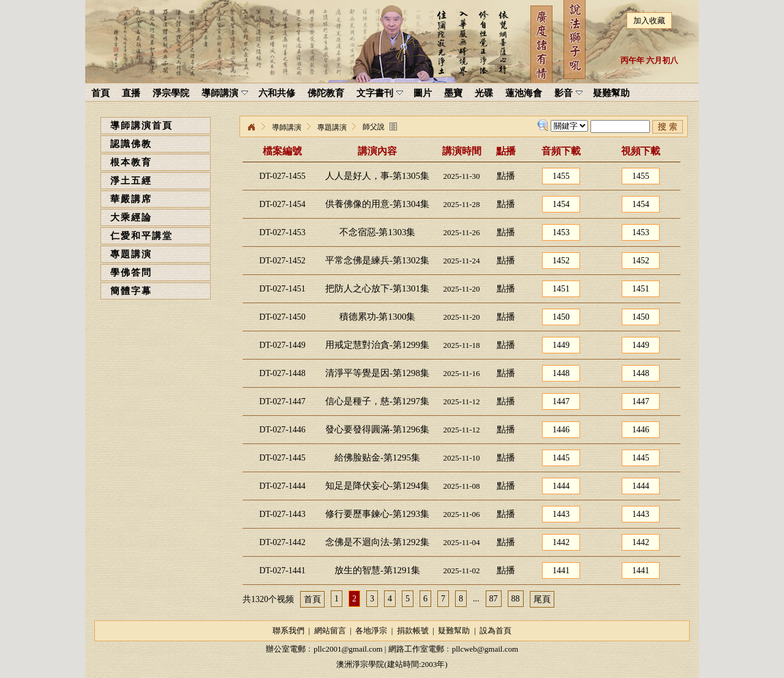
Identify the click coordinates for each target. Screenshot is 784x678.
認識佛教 (131, 144)
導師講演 (287, 127)
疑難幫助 (454, 631)
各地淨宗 (371, 631)
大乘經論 (131, 217)
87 (494, 599)
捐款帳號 (413, 631)
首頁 (312, 599)
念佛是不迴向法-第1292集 (377, 542)
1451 (561, 289)
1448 (561, 373)
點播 (506, 176)
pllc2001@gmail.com (348, 649)
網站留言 (330, 631)
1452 (561, 261)
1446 (561, 430)
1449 (561, 345)
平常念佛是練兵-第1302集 (377, 260)
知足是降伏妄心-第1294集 (377, 486)
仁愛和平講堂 (141, 236)
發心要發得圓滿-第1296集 (377, 429)
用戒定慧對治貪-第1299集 (377, 345)
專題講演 (131, 254)
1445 (561, 458)
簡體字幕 (131, 291)
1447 (561, 401)
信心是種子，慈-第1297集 (377, 401)
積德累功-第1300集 (378, 317)
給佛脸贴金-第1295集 (377, 458)
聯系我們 (288, 631)
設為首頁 (496, 631)
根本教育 (131, 162)
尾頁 (542, 599)
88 (516, 599)
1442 (561, 542)
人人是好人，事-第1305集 (377, 176)
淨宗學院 (251, 127)
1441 (561, 571)
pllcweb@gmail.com (485, 649)
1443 (561, 514)
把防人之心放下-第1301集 (377, 288)
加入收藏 (649, 21)
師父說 (374, 127)
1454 (561, 204)
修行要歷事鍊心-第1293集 (377, 514)
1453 (561, 232)
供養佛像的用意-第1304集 (377, 204)
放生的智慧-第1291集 (377, 570)
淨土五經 (131, 181)
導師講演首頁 (141, 126)
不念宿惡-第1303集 (378, 232)
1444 (561, 486)
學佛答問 (131, 273)
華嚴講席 (131, 199)
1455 (561, 176)
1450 (561, 317)
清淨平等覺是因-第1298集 (377, 373)
